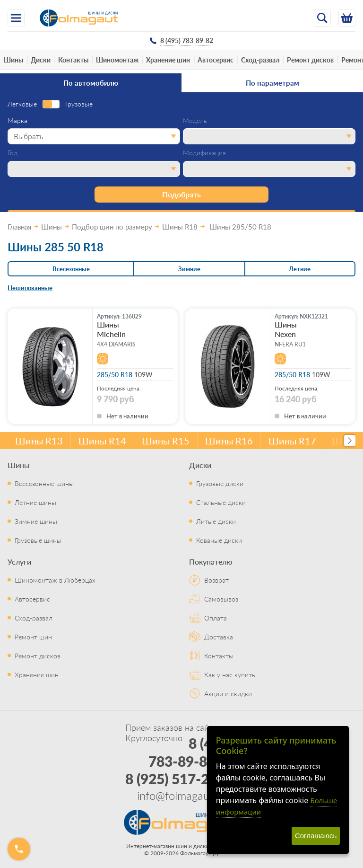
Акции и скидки (228, 693)
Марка (17, 121)
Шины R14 (102, 441)
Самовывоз (221, 599)
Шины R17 (292, 441)
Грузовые (79, 104)
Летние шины (35, 502)
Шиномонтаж (117, 60)
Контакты (73, 60)
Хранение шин (168, 60)
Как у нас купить (230, 674)
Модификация (204, 153)
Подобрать (181, 194)
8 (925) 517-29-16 (182, 779)
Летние (300, 269)
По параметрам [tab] (272, 83)
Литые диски (216, 521)
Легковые (22, 104)
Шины (13, 60)
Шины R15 (166, 441)
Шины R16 (229, 441)
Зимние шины (36, 521)
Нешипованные (30, 288)
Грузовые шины (38, 540)
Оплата (216, 618)
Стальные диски (221, 502)
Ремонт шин (33, 637)
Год (13, 153)
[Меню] (16, 18)
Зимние (189, 269)
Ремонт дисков (310, 60)
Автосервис (216, 60)
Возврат (216, 580)
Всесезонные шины (44, 483)
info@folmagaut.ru (181, 795)
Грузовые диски (220, 483)
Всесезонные (71, 269)
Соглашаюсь (316, 836)
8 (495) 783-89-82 (190, 752)
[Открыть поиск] (322, 18)
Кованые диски (219, 540)
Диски (41, 60)
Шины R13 (39, 441)
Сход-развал (260, 60)
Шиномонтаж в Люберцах (55, 580)
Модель (195, 121)
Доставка (219, 637)
